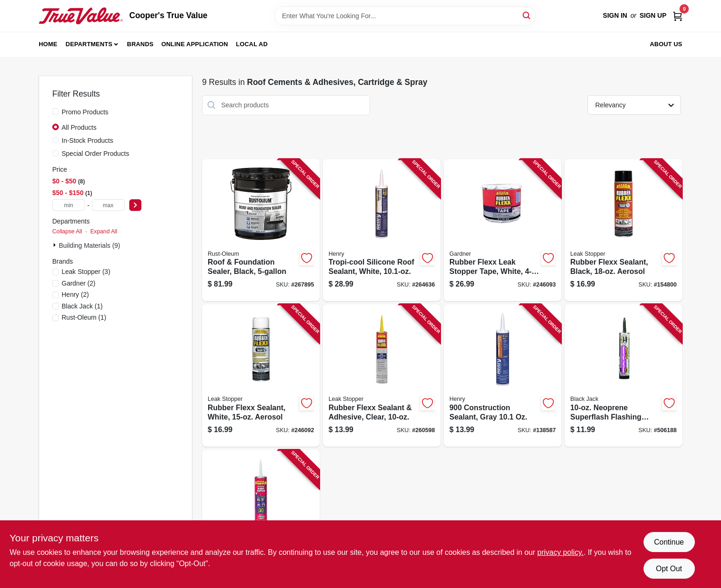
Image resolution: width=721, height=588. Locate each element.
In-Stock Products (87, 140)
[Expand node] (56, 245)
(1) (82, 306)
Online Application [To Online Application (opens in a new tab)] (195, 44)
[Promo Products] (56, 112)
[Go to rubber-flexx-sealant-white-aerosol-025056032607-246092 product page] (261, 375)
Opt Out (669, 569)
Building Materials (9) (90, 245)
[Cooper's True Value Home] (81, 16)
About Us (666, 44)
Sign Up (653, 15)
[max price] (108, 205)
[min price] (69, 205)
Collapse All (67, 231)
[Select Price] (135, 205)
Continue (669, 542)
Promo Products (85, 112)
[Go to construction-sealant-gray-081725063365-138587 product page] (503, 375)
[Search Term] (405, 16)
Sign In (615, 15)
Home (48, 44)
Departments (89, 44)
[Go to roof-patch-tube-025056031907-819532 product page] (261, 517)
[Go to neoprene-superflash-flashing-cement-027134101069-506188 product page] (623, 375)
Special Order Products (95, 154)
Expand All (104, 231)
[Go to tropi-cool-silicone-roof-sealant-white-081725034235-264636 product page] (382, 230)
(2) (78, 283)
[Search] (527, 15)
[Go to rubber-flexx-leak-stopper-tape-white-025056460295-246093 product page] (503, 230)
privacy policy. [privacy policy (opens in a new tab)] (560, 552)
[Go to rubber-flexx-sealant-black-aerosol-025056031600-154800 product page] (623, 230)
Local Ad (252, 44)
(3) (86, 272)
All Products (79, 127)
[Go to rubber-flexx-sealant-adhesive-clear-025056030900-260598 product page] (382, 375)
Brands (140, 44)
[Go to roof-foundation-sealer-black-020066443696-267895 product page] (261, 230)
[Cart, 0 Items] (678, 16)
